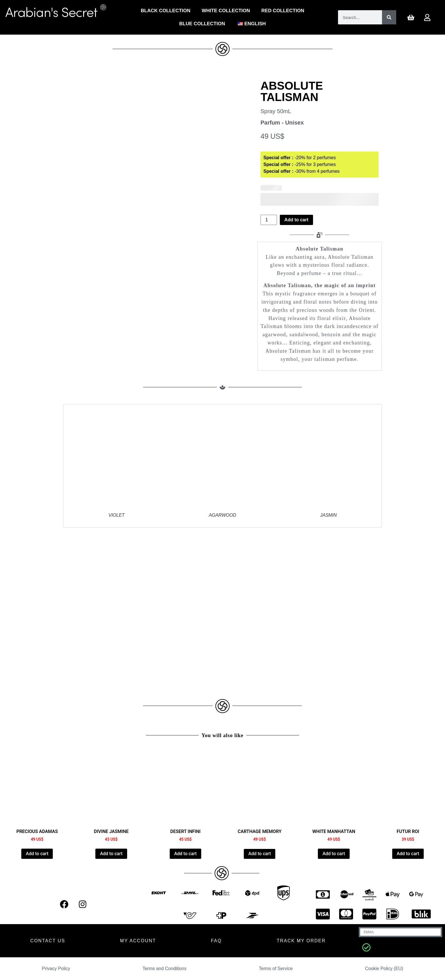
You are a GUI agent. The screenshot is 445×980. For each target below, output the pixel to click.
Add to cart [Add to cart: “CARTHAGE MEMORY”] (260, 854)
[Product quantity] (269, 220)
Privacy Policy (56, 969)
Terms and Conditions (164, 969)
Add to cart (296, 220)
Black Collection (166, 11)
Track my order (301, 941)
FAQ (216, 941)
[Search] (389, 17)
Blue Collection (202, 24)
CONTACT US (48, 941)
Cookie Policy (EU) (384, 969)
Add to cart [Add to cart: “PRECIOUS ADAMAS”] (37, 854)
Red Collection (283, 11)
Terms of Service (276, 969)
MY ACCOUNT (138, 941)
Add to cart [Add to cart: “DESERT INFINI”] (185, 854)
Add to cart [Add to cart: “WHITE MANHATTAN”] (334, 854)
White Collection (226, 11)
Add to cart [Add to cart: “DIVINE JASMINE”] (111, 854)
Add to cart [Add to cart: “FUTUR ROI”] (408, 854)
